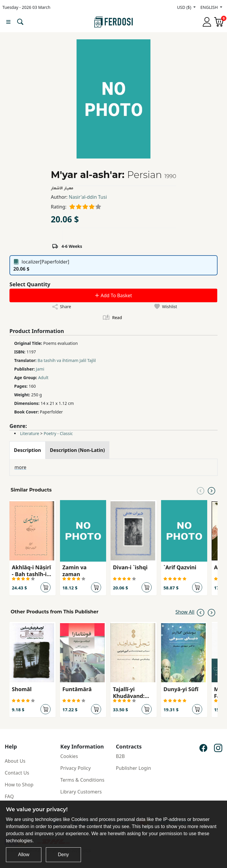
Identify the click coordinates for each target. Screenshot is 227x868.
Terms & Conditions (82, 780)
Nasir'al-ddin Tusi (88, 197)
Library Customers (81, 792)
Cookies (69, 756)
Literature (30, 433)
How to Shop (19, 785)
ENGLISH (210, 7)
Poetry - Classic (58, 433)
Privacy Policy (76, 768)
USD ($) (185, 7)
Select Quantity (30, 284)
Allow (24, 855)
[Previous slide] (201, 490)
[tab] (27, 450)
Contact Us (17, 773)
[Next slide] (211, 490)
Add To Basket (113, 295)
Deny (63, 855)
